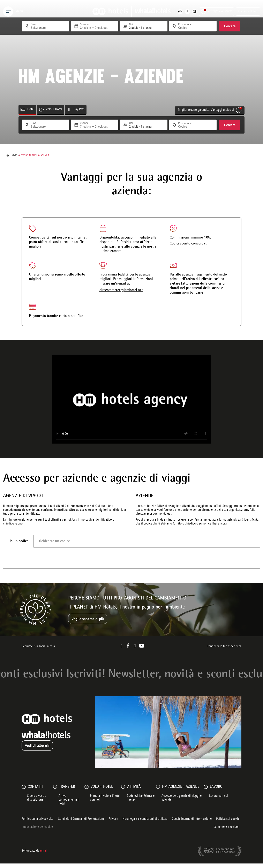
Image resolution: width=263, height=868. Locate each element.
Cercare (230, 125)
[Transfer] (55, 791)
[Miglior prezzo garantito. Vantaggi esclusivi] (239, 110)
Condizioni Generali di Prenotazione (81, 824)
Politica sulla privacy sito (37, 824)
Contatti (35, 791)
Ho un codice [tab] (18, 541)
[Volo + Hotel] (41, 110)
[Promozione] (188, 127)
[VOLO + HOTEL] (87, 791)
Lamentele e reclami (227, 832)
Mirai (43, 855)
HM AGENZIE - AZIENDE (181, 791)
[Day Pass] (69, 110)
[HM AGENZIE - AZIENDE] (158, 791)
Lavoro (216, 791)
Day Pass (79, 110)
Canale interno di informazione (192, 824)
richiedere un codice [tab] (54, 541)
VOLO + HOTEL (102, 791)
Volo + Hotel (54, 110)
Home (14, 156)
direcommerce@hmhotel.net (121, 290)
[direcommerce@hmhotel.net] (103, 265)
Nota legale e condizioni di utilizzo (145, 824)
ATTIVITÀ (134, 791)
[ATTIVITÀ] (123, 791)
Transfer (67, 791)
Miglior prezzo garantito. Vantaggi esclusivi (206, 110)
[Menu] (8, 12)
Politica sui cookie (228, 824)
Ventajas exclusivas (220, 12)
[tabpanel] (131, 560)
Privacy (113, 824)
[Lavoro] (206, 791)
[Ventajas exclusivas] (203, 12)
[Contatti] (24, 791)
